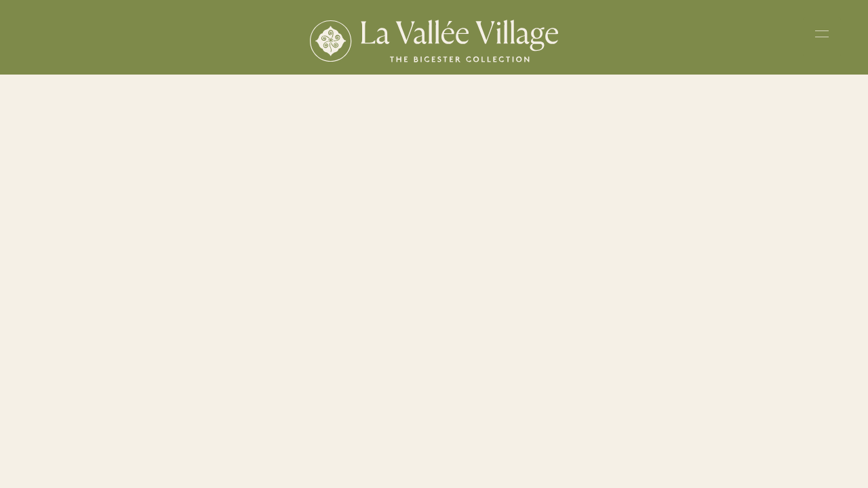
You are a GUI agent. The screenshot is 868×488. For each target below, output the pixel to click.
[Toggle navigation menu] (822, 37)
